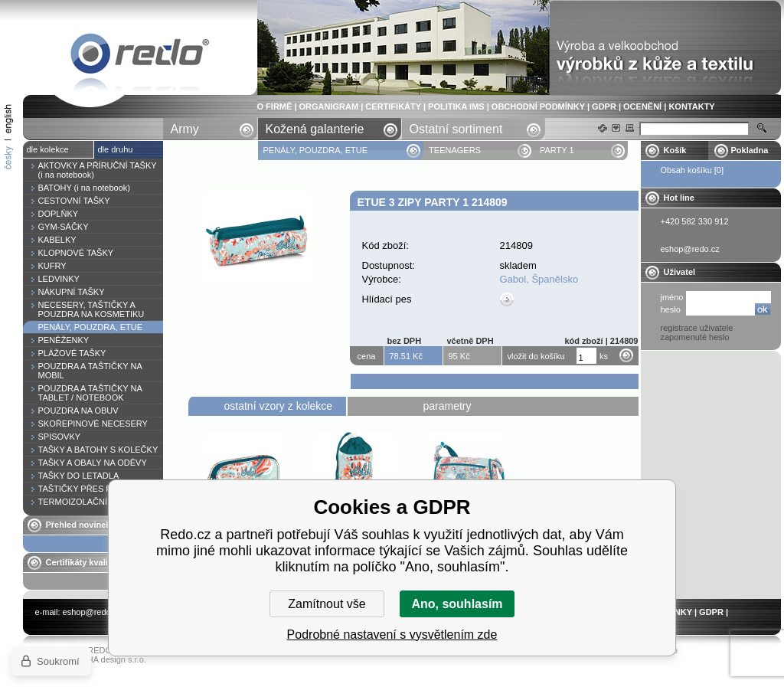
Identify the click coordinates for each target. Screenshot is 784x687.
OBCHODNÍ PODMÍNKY (538, 106)
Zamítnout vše (327, 604)
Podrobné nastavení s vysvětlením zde (392, 635)
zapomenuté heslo (695, 337)
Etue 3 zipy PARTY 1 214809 (140, 56)
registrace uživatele (697, 328)
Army (185, 129)
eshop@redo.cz (92, 612)
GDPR (604, 106)
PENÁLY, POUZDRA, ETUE (317, 150)
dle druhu (116, 149)
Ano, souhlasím (457, 604)
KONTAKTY (691, 106)
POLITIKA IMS (456, 106)
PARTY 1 (557, 150)
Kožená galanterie (315, 129)
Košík (675, 150)
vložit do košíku (536, 356)
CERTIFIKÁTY (393, 106)
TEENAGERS (455, 150)
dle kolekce (48, 149)
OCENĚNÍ (642, 106)
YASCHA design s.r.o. (106, 659)
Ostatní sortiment (456, 129)
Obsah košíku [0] (693, 170)
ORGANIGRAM (329, 106)
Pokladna (750, 150)
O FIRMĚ (275, 106)
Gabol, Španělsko (539, 279)
